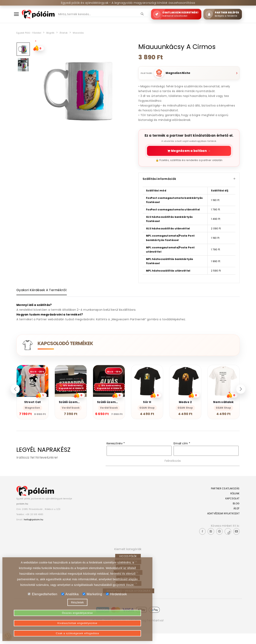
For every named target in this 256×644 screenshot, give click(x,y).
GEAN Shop (147, 413)
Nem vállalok (223, 407)
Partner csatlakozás (223, 497)
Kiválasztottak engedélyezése (77, 630)
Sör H (147, 407)
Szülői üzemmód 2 (73, 407)
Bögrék (56, 33)
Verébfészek (71, 413)
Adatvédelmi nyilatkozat (224, 522)
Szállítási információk (189, 181)
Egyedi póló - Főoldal (31, 33)
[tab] (42, 294)
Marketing (92, 609)
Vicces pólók (128, 567)
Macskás (87, 33)
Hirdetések (116, 609)
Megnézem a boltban (189, 152)
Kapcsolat (230, 507)
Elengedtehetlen (42, 609)
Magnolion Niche (180, 73)
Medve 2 (185, 407)
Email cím (182, 452)
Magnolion (32, 413)
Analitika (70, 609)
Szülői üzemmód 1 (111, 407)
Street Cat (33, 407)
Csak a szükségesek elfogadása (121, 630)
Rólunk (232, 502)
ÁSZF (234, 517)
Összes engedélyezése (33, 630)
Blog (234, 512)
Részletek (77, 618)
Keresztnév (116, 452)
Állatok (71, 33)
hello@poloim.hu (37, 532)
